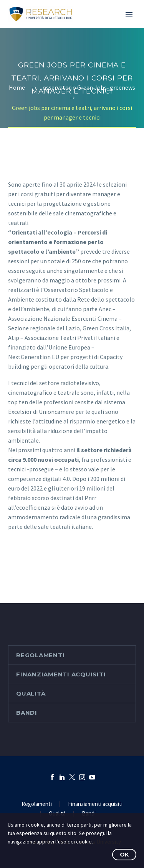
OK (124, 855)
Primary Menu (129, 14)
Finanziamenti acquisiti (61, 674)
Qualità (31, 693)
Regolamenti (40, 655)
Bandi (27, 713)
